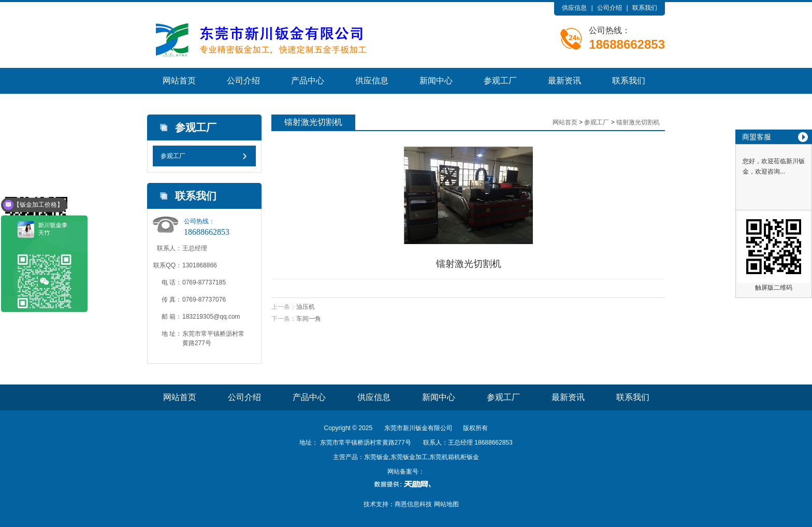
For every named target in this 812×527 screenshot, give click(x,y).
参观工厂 (500, 81)
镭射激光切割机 (638, 122)
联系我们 (645, 8)
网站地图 (446, 504)
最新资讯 (564, 81)
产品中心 (308, 81)
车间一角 (309, 319)
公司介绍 (610, 8)
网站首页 (179, 81)
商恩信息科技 (413, 504)
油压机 (306, 307)
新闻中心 (436, 81)
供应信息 (574, 8)
